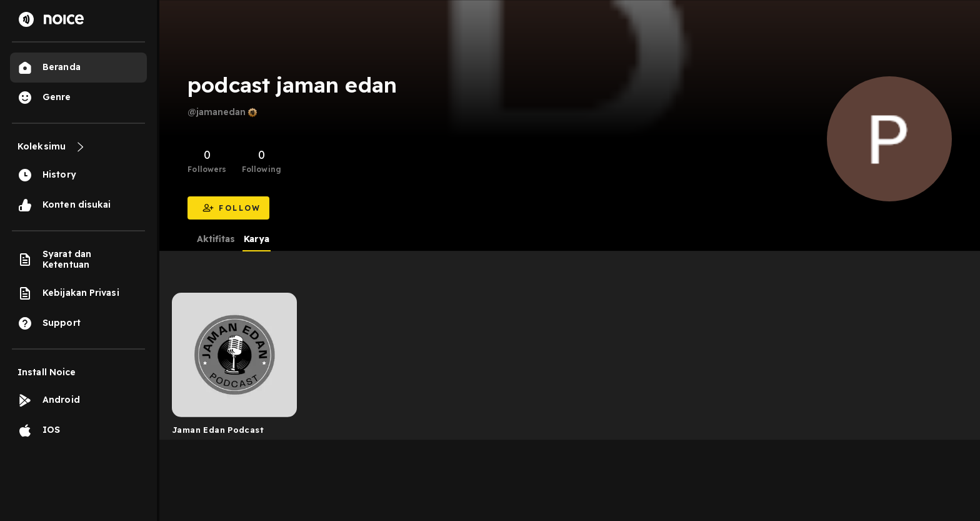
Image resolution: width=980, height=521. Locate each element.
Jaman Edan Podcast (218, 430)
